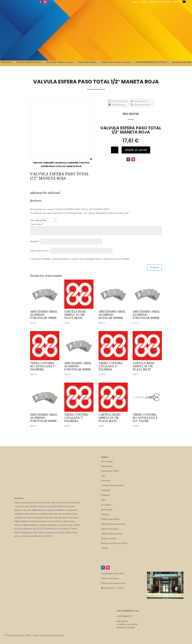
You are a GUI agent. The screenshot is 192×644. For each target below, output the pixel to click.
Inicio (135, 2)
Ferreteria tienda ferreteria (29, 63)
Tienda (144, 2)
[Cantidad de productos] (115, 150)
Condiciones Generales (112, 485)
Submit (155, 267)
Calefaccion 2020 (110, 471)
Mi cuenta (106, 505)
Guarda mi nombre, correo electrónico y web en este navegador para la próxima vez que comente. (81, 259)
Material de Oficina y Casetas (60, 63)
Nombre (35, 241)
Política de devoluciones (113, 524)
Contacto (154, 2)
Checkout (106, 481)
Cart (103, 476)
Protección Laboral (87, 63)
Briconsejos (107, 466)
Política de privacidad (112, 534)
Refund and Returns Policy (114, 543)
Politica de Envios (110, 529)
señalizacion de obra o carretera (116, 63)
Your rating (36, 220)
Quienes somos (109, 539)
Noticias (177, 2)
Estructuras (6, 63)
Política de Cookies (111, 519)
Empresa (166, 2)
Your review (37, 224)
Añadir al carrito (136, 150)
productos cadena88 (182, 63)
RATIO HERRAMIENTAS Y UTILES (151, 63)
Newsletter (107, 510)
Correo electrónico (40, 251)
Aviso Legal (107, 461)
